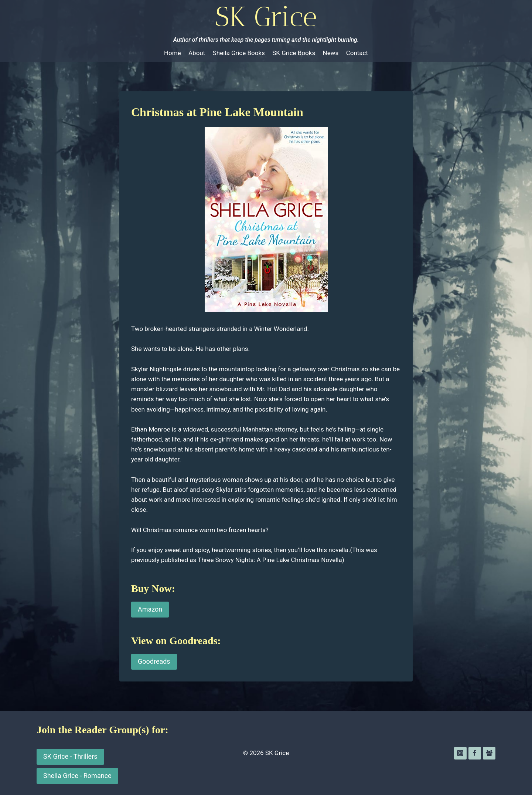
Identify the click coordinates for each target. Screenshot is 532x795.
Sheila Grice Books (239, 53)
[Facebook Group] (489, 753)
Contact (357, 53)
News (331, 53)
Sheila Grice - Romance (77, 776)
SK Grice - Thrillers (70, 756)
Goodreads (154, 661)
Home (173, 53)
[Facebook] (475, 753)
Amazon (150, 609)
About (197, 53)
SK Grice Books (294, 53)
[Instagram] (460, 753)
